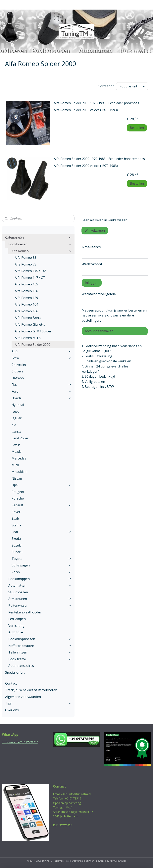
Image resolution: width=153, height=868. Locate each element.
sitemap (59, 861)
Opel (41, 485)
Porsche (18, 498)
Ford (41, 391)
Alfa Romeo (41, 251)
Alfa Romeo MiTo (28, 338)
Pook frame (40, 659)
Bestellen (137, 128)
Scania (16, 525)
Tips (38, 703)
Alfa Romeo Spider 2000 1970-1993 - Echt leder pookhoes (96, 103)
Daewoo (18, 378)
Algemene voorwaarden (23, 697)
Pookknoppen (40, 579)
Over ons (12, 710)
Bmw (41, 358)
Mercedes (19, 458)
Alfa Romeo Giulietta (30, 324)
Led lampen (17, 619)
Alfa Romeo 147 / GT (30, 278)
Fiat (41, 385)
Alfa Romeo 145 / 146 (30, 271)
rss (68, 861)
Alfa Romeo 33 (25, 258)
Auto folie (16, 632)
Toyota (41, 559)
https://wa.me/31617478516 (20, 742)
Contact (11, 683)
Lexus (16, 445)
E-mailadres (91, 247)
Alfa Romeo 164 (26, 304)
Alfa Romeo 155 (26, 284)
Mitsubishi (19, 472)
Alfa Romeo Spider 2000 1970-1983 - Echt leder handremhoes (99, 159)
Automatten (40, 585)
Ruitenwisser (40, 605)
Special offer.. (15, 672)
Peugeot (18, 492)
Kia (14, 425)
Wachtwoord (92, 264)
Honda (41, 398)
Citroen (17, 371)
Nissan (17, 478)
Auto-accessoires (21, 666)
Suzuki (17, 545)
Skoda (16, 539)
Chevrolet (19, 365)
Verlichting (16, 626)
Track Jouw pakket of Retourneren (31, 690)
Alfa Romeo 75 (25, 264)
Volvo (41, 572)
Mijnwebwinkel (118, 861)
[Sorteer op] (132, 86)
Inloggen (92, 283)
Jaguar (17, 418)
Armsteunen (40, 599)
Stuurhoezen (18, 592)
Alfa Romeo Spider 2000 (32, 345)
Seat (41, 532)
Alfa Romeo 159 (26, 298)
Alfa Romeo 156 (26, 291)
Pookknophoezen (40, 639)
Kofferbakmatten (40, 646)
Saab (15, 518)
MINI (15, 465)
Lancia (16, 432)
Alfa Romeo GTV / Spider (33, 331)
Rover (16, 512)
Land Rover (20, 438)
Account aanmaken (99, 331)
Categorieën (38, 237)
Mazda (17, 452)
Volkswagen (41, 565)
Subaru (17, 552)
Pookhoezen (40, 244)
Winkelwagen (95, 230)
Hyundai (18, 405)
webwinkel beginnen (83, 861)
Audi (41, 351)
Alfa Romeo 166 (26, 311)
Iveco (15, 411)
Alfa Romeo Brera (28, 318)
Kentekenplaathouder (25, 612)
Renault (41, 505)
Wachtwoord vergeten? (99, 294)
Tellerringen (40, 652)
